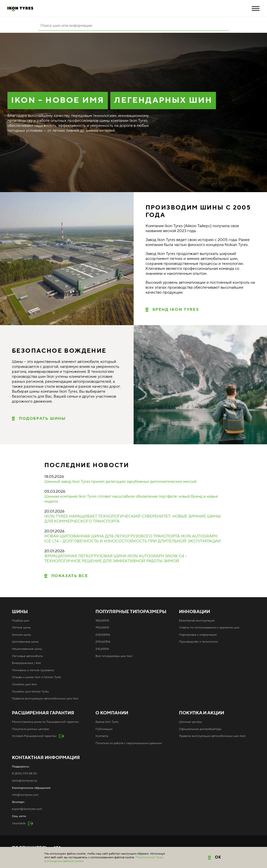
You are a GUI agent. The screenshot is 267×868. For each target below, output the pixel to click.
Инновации (194, 612)
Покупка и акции (202, 713)
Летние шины (21, 628)
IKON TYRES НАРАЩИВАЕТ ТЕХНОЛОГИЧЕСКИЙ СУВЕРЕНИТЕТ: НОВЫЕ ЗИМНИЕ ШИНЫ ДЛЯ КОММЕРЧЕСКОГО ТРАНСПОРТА (133, 519)
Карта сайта (118, 856)
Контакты (102, 736)
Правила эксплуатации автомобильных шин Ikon (45, 699)
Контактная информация (46, 758)
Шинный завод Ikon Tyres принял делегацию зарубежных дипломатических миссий (120, 482)
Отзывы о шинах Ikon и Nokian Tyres (36, 677)
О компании (112, 713)
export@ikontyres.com (27, 809)
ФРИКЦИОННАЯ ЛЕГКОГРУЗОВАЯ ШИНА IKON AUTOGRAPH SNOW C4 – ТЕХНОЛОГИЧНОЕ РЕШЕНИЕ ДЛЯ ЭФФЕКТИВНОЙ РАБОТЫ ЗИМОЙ (116, 558)
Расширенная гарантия (43, 713)
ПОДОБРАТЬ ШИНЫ (42, 418)
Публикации (104, 729)
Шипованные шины (25, 642)
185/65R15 (102, 621)
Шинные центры (190, 722)
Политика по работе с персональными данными (129, 743)
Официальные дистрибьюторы (200, 729)
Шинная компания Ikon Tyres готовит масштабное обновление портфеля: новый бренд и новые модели (131, 499)
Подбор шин (21, 621)
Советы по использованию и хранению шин (209, 628)
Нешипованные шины (27, 649)
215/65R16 (102, 649)
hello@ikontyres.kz (25, 781)
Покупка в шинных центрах (31, 729)
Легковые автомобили (27, 656)
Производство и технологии (198, 642)
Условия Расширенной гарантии (34, 736)
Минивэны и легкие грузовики (33, 670)
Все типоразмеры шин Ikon (114, 656)
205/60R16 (103, 642)
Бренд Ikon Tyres (176, 310)
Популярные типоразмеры (131, 612)
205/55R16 (103, 635)
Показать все (70, 576)
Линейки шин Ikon (25, 684)
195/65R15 (102, 628)
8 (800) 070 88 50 (24, 774)
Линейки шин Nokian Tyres (30, 692)
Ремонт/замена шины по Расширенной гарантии (45, 722)
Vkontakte (19, 823)
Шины (20, 612)
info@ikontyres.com (25, 795)
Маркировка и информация (198, 635)
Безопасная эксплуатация (197, 621)
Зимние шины (21, 635)
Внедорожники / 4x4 (26, 663)
